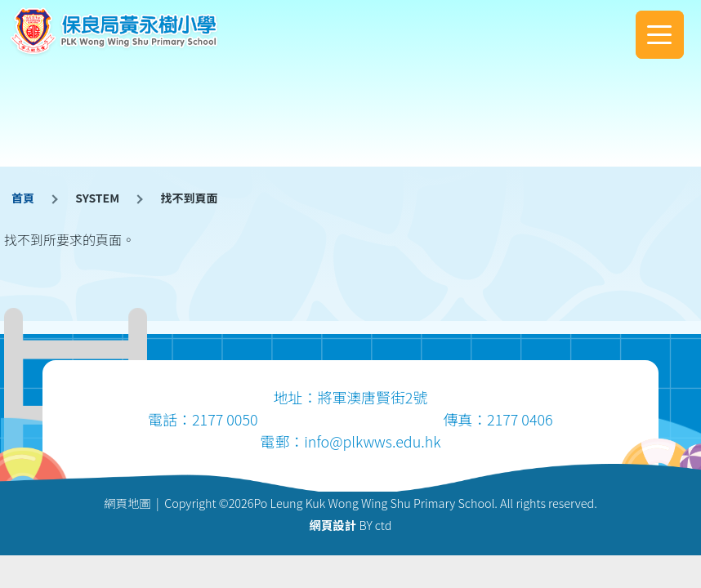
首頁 (23, 198)
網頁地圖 (127, 503)
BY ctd (351, 525)
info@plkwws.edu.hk (372, 441)
